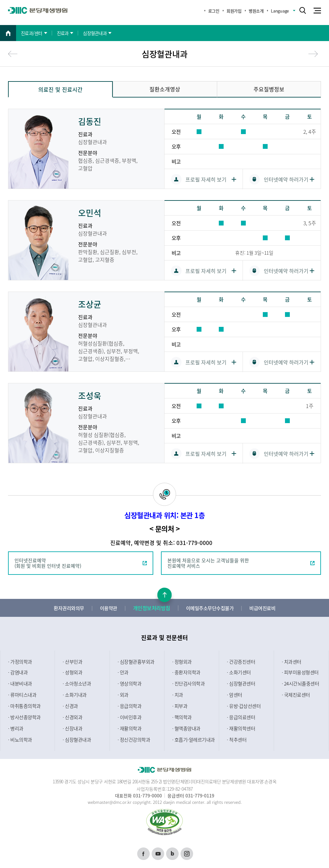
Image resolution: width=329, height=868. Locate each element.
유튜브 (158, 850)
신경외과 (74, 717)
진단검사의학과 (190, 684)
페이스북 (143, 852)
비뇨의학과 (21, 740)
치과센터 (293, 662)
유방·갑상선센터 (245, 706)
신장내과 (74, 728)
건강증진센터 (242, 662)
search (303, 10)
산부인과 (74, 662)
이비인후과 (131, 717)
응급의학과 (131, 706)
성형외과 (74, 672)
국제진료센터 (297, 695)
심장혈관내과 (78, 740)
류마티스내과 (23, 695)
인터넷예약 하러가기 (286, 179)
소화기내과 (76, 695)
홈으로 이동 (8, 33)
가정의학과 (21, 662)
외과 (124, 695)
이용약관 (109, 608)
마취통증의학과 (26, 706)
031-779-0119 (200, 796)
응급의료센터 (242, 717)
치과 (179, 695)
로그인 (214, 11)
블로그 (172, 850)
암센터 (236, 695)
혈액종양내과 (187, 728)
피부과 (181, 706)
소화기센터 (240, 672)
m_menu (318, 11)
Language (280, 11)
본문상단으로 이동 (165, 595)
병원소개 (256, 11)
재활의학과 (131, 728)
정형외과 (183, 662)
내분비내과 (21, 684)
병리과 (17, 728)
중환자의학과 (187, 672)
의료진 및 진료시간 (60, 89)
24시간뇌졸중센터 (302, 684)
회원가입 (234, 11)
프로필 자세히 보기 (206, 179)
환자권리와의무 (69, 608)
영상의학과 (131, 684)
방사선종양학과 (26, 717)
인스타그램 (187, 852)
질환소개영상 (165, 89)
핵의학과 (183, 717)
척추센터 (238, 740)
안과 (124, 672)
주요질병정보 (269, 89)
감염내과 (19, 672)
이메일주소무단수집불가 (210, 608)
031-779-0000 (147, 796)
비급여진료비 (262, 608)
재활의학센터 (242, 728)
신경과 (71, 706)
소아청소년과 (78, 684)
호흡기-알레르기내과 (195, 740)
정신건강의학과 (135, 740)
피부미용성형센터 (301, 672)
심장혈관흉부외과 (137, 662)
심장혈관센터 (242, 684)
